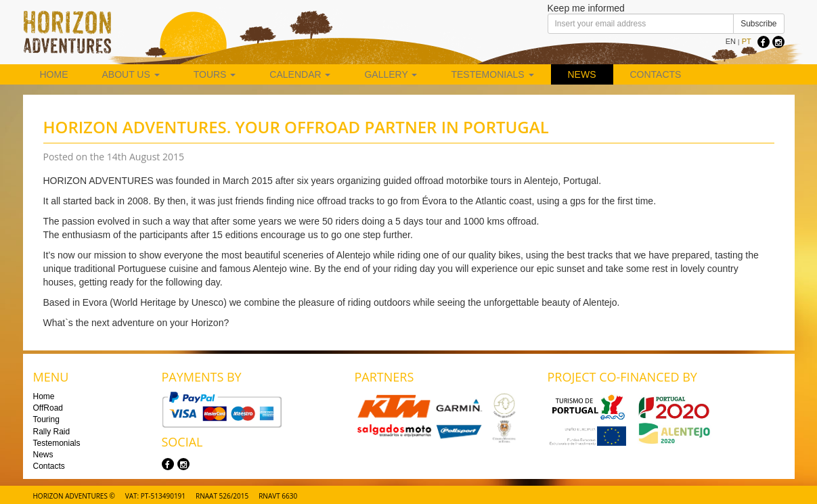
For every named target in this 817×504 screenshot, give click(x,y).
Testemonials (492, 74)
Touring (46, 419)
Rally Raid (52, 432)
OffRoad (48, 408)
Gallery (391, 74)
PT (747, 41)
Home (54, 74)
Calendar (300, 74)
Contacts (656, 74)
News (582, 74)
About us (131, 74)
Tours (215, 74)
